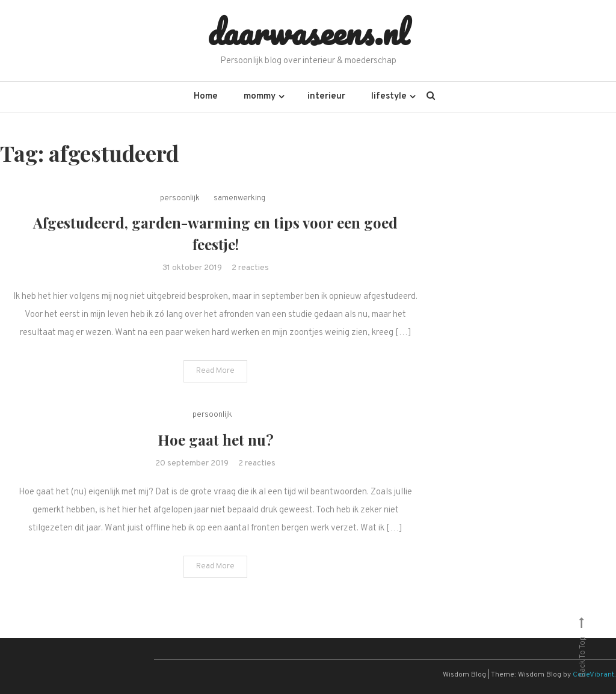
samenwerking (239, 198)
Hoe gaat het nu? (216, 440)
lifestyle (389, 97)
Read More (215, 371)
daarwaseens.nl (308, 32)
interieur (326, 97)
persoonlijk (180, 198)
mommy (260, 97)
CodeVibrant (593, 675)
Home (206, 97)
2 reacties (250, 268)
